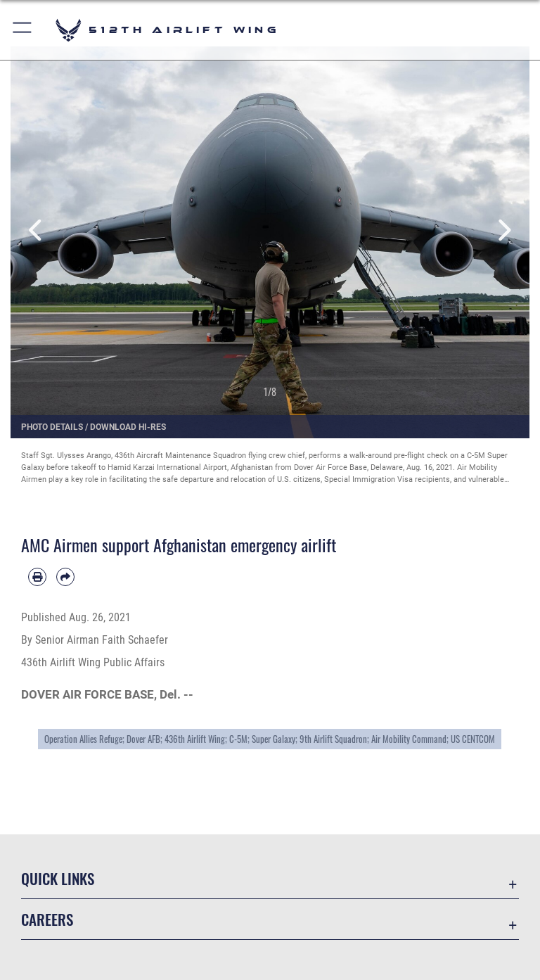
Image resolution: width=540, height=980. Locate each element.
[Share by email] (65, 577)
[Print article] (37, 577)
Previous (37, 230)
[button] (23, 30)
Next (503, 230)
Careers (47, 919)
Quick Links (58, 878)
